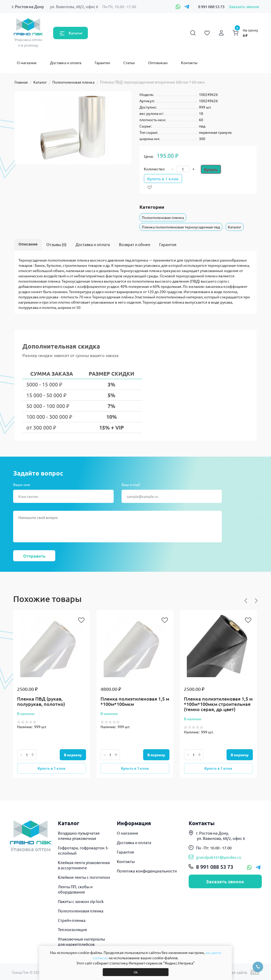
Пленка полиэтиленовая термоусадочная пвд (181, 227)
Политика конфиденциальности (147, 871)
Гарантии (102, 63)
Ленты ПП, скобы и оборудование (75, 889)
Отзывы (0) (56, 244)
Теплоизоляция (72, 929)
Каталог (76, 33)
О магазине (27, 63)
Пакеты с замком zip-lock (81, 901)
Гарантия (168, 244)
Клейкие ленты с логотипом (84, 877)
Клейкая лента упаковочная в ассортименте (84, 865)
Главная (21, 82)
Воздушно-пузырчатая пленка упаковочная (79, 836)
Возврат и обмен (135, 244)
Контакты (189, 63)
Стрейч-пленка (72, 920)
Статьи (129, 63)
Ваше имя (22, 484)
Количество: (154, 169)
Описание (28, 244)
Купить (211, 169)
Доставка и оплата (66, 63)
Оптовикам (158, 63)
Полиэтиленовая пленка (73, 82)
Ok (136, 972)
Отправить (34, 556)
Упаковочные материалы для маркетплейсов (81, 941)
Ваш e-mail (131, 484)
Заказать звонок (244, 6)
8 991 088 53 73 (211, 6)
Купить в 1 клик (163, 178)
